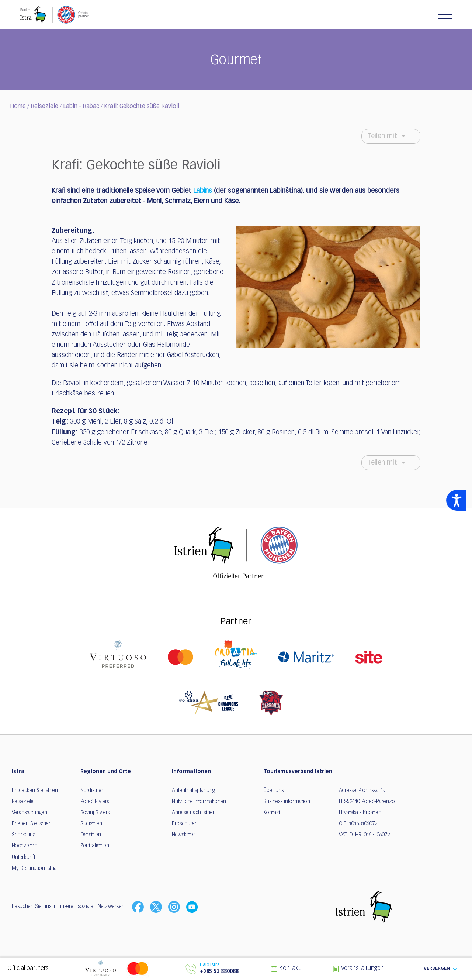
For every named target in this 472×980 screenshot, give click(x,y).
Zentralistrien (95, 846)
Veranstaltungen (29, 813)
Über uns (273, 791)
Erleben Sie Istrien (32, 824)
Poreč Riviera (95, 802)
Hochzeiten (25, 846)
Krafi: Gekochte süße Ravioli (142, 107)
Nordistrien (92, 791)
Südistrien (91, 824)
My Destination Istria (34, 868)
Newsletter (183, 835)
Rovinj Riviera (95, 813)
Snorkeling (24, 835)
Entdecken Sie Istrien (35, 791)
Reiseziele (44, 107)
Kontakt (272, 813)
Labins (203, 191)
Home (18, 107)
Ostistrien (91, 835)
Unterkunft (24, 857)
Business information (287, 802)
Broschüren (185, 824)
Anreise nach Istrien (194, 813)
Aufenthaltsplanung (193, 791)
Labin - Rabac (81, 107)
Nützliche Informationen (199, 802)
